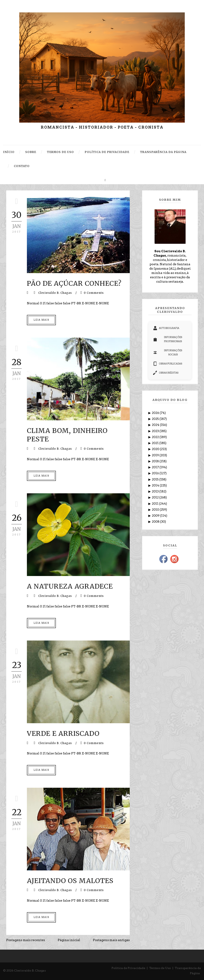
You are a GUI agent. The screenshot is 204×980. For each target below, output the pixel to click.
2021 (156, 443)
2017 (156, 467)
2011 (155, 504)
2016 (156, 473)
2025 (156, 419)
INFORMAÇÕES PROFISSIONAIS (167, 339)
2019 (156, 455)
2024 (156, 425)
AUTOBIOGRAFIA (166, 328)
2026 (156, 413)
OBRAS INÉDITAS (166, 373)
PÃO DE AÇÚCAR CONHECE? (74, 283)
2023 (156, 431)
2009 (156, 516)
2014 (156, 485)
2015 (156, 479)
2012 (156, 497)
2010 (156, 510)
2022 (156, 437)
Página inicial (69, 940)
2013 (156, 491)
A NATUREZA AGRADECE (70, 586)
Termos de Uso (160, 968)
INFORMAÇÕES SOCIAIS (167, 353)
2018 (156, 461)
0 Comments (94, 293)
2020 (156, 449)
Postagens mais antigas (111, 940)
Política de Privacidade (128, 968)
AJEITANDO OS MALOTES (70, 881)
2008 (156, 522)
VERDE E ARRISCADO (63, 734)
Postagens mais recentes (26, 940)
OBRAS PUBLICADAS (168, 364)
